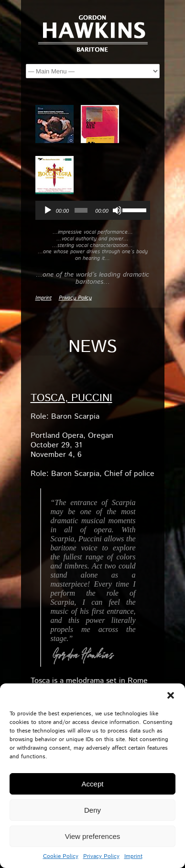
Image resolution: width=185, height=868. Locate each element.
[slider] (81, 210)
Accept (93, 784)
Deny (92, 810)
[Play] (48, 210)
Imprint (133, 856)
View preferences (93, 836)
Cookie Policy (61, 856)
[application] (93, 210)
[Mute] (117, 210)
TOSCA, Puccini (71, 398)
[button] (171, 695)
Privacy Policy (101, 856)
